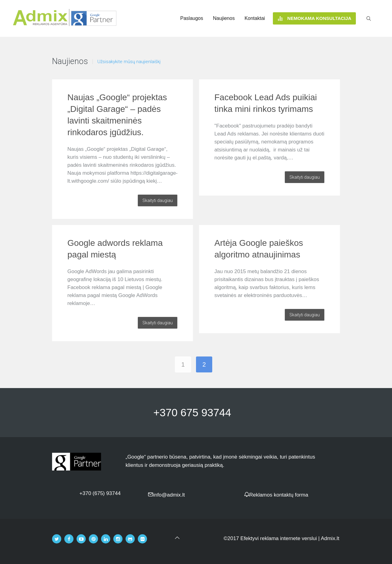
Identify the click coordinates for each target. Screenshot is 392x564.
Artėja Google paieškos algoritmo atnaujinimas (259, 249)
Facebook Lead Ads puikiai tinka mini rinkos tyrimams (266, 103)
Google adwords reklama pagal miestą (115, 249)
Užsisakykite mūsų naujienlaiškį (129, 62)
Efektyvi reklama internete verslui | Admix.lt (290, 538)
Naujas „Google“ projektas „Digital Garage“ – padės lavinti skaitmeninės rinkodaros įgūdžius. (117, 115)
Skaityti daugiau (158, 200)
